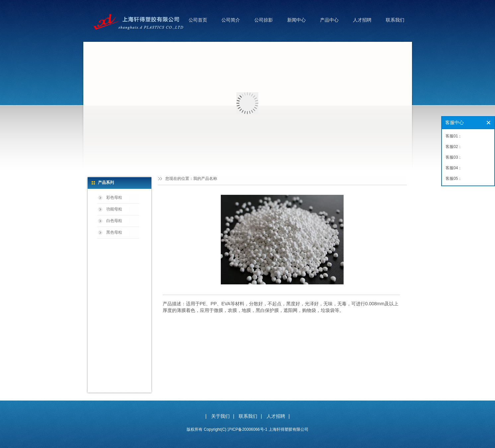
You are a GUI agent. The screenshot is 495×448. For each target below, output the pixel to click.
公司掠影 (264, 20)
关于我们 (220, 416)
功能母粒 (114, 209)
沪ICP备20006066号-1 (247, 429)
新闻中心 (296, 20)
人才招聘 (362, 20)
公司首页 (198, 20)
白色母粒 (114, 221)
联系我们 (395, 20)
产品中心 (329, 20)
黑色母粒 (114, 232)
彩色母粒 (114, 197)
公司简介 (231, 20)
